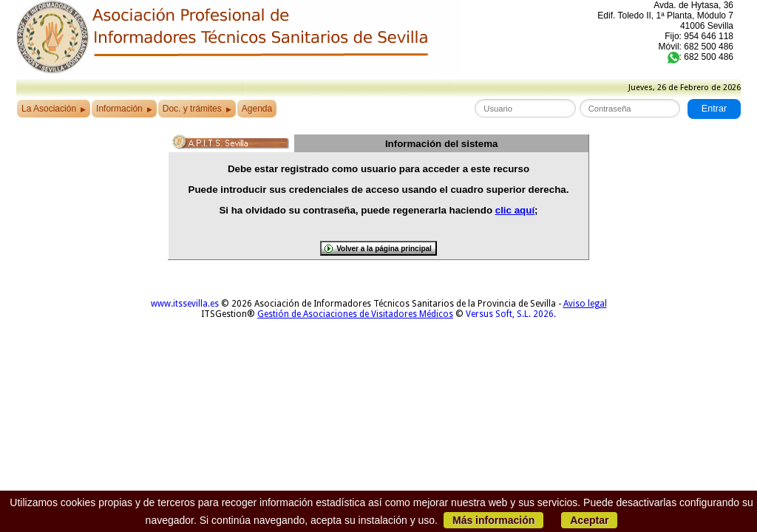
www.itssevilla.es (185, 304)
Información (124, 109)
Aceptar (589, 520)
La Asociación (54, 109)
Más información (493, 520)
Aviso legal (585, 304)
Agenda (257, 109)
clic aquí (515, 210)
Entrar (714, 109)
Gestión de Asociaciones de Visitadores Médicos (355, 314)
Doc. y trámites (197, 109)
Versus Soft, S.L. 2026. (511, 314)
